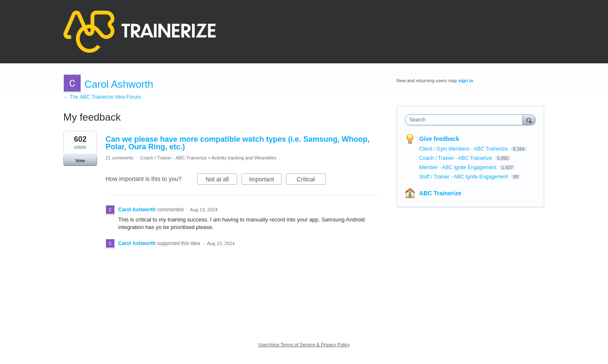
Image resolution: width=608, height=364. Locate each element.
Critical (311, 181)
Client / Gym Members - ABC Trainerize (464, 149)
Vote (80, 161)
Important (265, 181)
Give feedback (439, 139)
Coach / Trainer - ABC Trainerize (173, 158)
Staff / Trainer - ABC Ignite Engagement (464, 177)
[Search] (529, 120)
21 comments (119, 158)
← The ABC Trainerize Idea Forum (102, 97)
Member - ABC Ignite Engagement (459, 167)
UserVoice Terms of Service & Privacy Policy (304, 345)
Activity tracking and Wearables (244, 158)
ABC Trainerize (440, 193)
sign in (466, 81)
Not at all (221, 181)
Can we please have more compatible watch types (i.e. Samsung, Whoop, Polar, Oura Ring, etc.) (237, 143)
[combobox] (466, 120)
